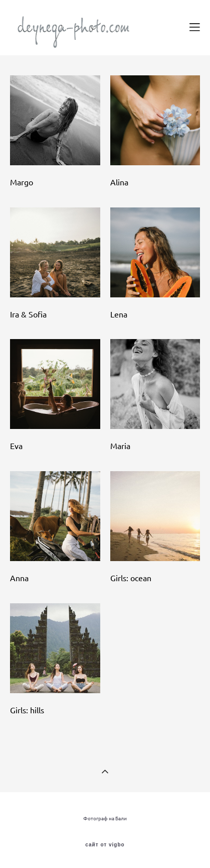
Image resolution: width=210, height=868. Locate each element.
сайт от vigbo (105, 845)
